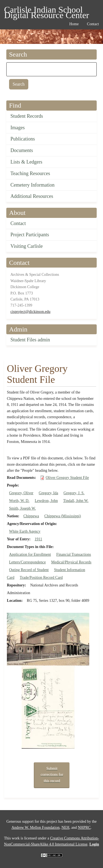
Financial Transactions (74, 554)
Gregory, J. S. (74, 493)
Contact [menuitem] (93, 24)
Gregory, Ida (48, 493)
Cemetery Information (32, 185)
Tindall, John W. (76, 501)
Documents (22, 150)
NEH (66, 828)
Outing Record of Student (29, 570)
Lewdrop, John (46, 501)
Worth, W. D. (19, 501)
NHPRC (84, 828)
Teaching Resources (30, 173)
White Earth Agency (25, 531)
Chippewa (31, 516)
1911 (38, 539)
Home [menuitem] (74, 24)
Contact (18, 223)
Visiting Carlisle (27, 246)
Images (18, 128)
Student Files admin (30, 340)
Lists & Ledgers (26, 162)
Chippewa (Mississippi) (62, 516)
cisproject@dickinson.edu (30, 312)
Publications (23, 139)
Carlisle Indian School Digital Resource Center (47, 11)
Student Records (27, 116)
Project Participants (30, 235)
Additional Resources (32, 196)
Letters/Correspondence (27, 562)
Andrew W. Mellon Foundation (36, 828)
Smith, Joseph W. (22, 508)
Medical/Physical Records (71, 562)
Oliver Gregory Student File (67, 478)
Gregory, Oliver (21, 493)
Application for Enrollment (30, 554)
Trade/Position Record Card (41, 578)
